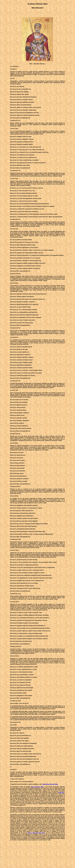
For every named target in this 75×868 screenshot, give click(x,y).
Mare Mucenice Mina (37, 787)
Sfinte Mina (61, 792)
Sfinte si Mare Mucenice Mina (36, 833)
